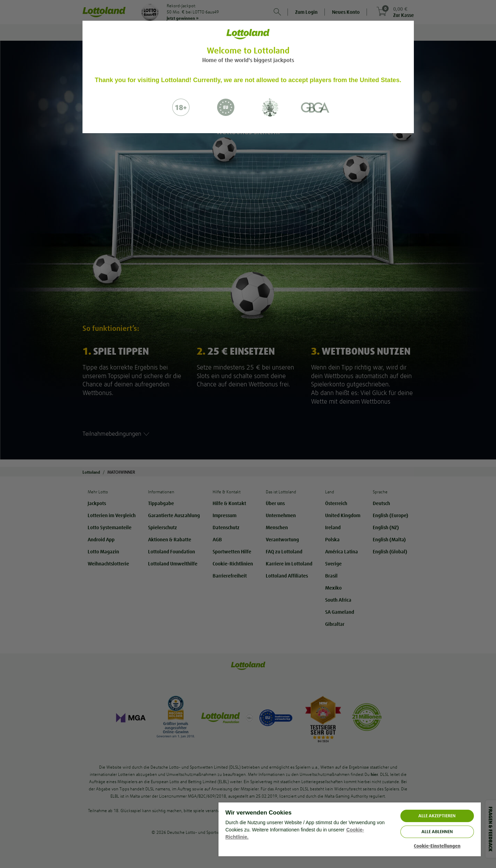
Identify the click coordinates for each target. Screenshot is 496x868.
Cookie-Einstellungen (437, 846)
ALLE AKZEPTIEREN (437, 816)
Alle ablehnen (437, 832)
